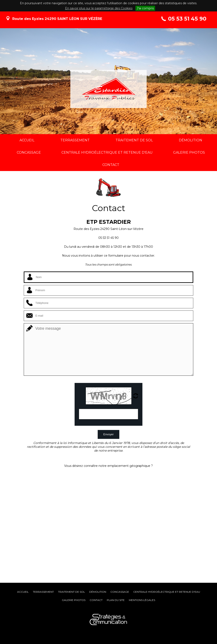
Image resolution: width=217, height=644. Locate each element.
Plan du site (116, 600)
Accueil (23, 592)
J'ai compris (145, 8)
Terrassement (43, 592)
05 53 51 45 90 (187, 19)
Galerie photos (74, 600)
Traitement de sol (72, 592)
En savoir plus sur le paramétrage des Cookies (99, 8)
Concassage (120, 592)
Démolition (98, 592)
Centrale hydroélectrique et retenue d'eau (167, 592)
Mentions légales (142, 600)
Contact (96, 600)
